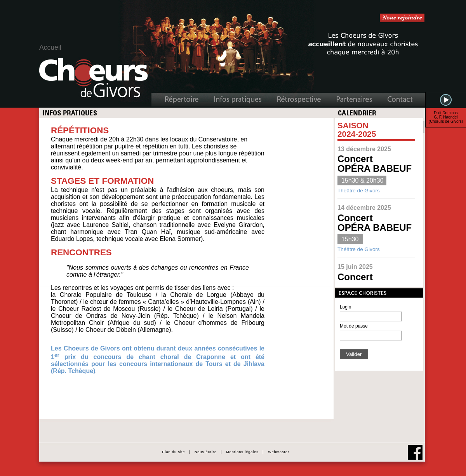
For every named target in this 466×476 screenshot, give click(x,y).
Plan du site (173, 452)
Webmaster (279, 452)
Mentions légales (242, 452)
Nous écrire (206, 452)
